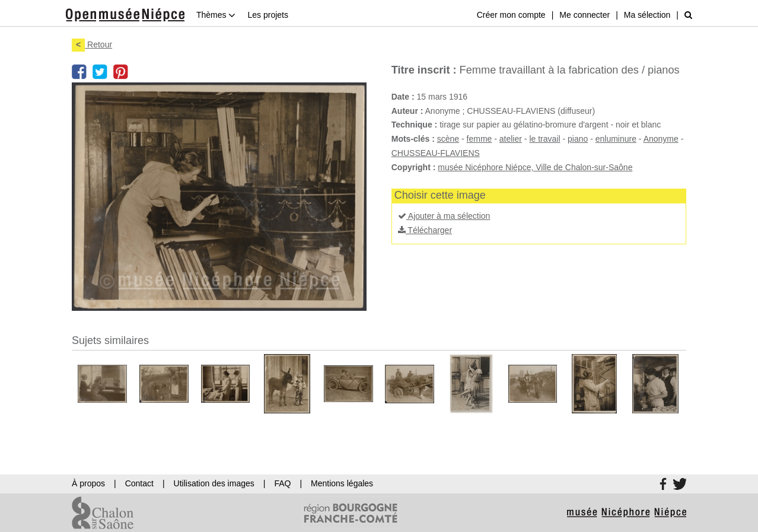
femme (480, 139)
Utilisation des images (214, 483)
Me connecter (585, 15)
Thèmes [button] (216, 15)
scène (448, 139)
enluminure (616, 139)
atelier (511, 139)
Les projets (267, 15)
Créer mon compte (511, 15)
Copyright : (414, 167)
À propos (88, 483)
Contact (139, 483)
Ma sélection (647, 15)
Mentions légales (342, 483)
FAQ (282, 483)
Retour (92, 44)
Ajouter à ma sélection (444, 216)
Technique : (415, 125)
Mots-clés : (413, 139)
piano (578, 139)
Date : (403, 97)
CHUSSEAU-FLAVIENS (436, 153)
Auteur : (407, 111)
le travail (544, 139)
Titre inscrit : (424, 70)
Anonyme (661, 139)
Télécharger (425, 230)
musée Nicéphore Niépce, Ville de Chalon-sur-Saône (535, 167)
